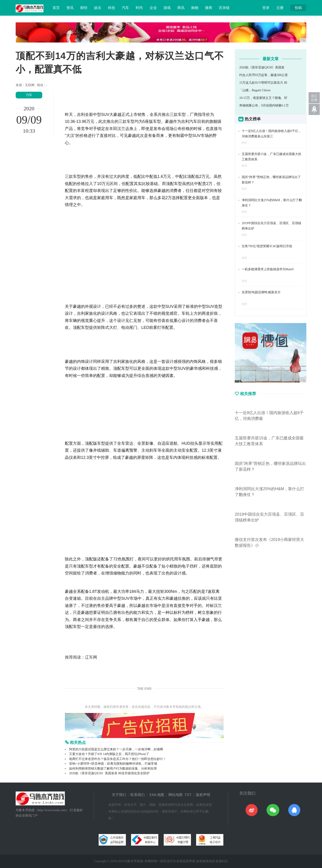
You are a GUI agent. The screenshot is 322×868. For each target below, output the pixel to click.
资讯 (70, 8)
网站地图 (176, 795)
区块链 (224, 8)
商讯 (181, 8)
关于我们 (119, 795)
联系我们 (138, 795)
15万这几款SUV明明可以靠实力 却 (263, 83)
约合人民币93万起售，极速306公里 (264, 75)
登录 (266, 8)
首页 (56, 8)
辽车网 (91, 657)
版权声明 (203, 795)
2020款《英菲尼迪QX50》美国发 (262, 67)
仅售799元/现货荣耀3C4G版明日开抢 (267, 246)
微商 (209, 8)
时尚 (139, 8)
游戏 (167, 8)
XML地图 (157, 795)
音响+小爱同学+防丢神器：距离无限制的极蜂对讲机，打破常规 (113, 764)
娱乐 (98, 8)
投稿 (298, 8)
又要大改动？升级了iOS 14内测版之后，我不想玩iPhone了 (109, 754)
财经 (84, 8)
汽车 (125, 8)
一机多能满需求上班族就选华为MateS (268, 269)
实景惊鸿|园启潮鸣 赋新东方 (261, 292)
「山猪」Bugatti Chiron (255, 90)
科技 (112, 8)
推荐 (244, 258)
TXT (188, 795)
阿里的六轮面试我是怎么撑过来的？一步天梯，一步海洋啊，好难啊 (116, 749)
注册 (280, 8)
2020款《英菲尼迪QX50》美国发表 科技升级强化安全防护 (109, 773)
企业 (153, 8)
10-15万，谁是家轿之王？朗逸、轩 (263, 98)
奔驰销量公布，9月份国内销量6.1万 (264, 105)
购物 (195, 8)
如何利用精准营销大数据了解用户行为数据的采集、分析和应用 (113, 769)
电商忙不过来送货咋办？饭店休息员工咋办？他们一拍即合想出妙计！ (118, 759)
